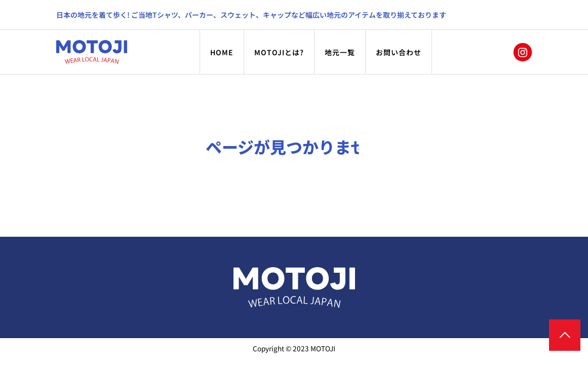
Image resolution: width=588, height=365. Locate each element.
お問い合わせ (399, 52)
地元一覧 (340, 52)
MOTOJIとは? (279, 52)
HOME (222, 52)
